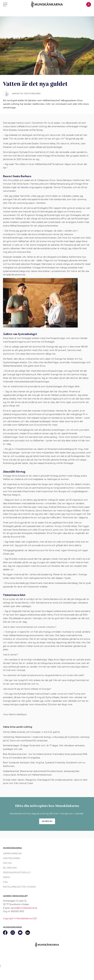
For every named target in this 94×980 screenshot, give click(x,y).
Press (7, 877)
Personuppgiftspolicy (17, 873)
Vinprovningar (12, 854)
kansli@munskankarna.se (24, 908)
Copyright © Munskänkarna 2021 (20, 918)
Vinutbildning (12, 858)
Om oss (7, 863)
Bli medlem (10, 868)
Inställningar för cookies (19, 887)
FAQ (5, 882)
